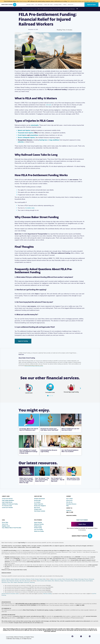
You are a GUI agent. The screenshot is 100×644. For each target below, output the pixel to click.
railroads (48, 105)
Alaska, (13, 579)
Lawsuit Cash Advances (7, 498)
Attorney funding (47, 593)
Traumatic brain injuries (26, 133)
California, (17, 579)
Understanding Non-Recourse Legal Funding (49, 450)
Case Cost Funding (38, 529)
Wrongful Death (38, 509)
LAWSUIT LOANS (6, 496)
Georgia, (37, 579)
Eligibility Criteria (6, 526)
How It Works (69, 498)
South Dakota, (89, 580)
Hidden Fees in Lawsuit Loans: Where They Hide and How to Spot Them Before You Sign (26, 480)
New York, (22, 580)
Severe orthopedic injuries (26, 138)
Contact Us (69, 510)
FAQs (67, 505)
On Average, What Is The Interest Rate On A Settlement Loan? (29, 429)
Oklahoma (57, 580)
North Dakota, (48, 580)
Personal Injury (37, 500)
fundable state (30, 208)
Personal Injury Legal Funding (71, 392)
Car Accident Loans (50, 392)
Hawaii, (41, 579)
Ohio (53, 580)
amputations (34, 135)
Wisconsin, (27, 582)
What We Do (69, 500)
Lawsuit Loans (29, 392)
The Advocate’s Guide (7, 505)
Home (24, 9)
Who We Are (69, 502)
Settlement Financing (39, 524)
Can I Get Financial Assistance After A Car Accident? (70, 450)
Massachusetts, (70, 579)
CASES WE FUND (38, 496)
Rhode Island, (75, 580)
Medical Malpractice (39, 504)
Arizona (3, 579)
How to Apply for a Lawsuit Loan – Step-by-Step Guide (58, 479)
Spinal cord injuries (24, 130)
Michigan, (76, 579)
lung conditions (54, 140)
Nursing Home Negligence (40, 505)
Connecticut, (23, 579)
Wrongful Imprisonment (39, 498)
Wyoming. (32, 582)
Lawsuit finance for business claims (10, 593)
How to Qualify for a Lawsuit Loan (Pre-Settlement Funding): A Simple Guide (28, 451)
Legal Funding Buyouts (7, 502)
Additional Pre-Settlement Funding (10, 504)
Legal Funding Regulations (8, 500)
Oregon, (62, 580)
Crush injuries (22, 135)
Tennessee (4, 582)
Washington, (21, 582)
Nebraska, (4, 580)
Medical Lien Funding (39, 531)
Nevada (17, 580)
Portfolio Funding (38, 527)
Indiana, (52, 579)
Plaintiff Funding (38, 526)
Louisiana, (60, 579)
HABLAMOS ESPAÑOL (71, 515)
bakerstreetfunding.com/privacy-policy (34, 365)
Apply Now (82, 524)
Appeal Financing (38, 522)
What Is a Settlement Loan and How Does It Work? (70, 429)
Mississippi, (81, 579)
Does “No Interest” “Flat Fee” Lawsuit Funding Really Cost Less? (42, 479)
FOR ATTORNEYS (38, 520)
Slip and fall (37, 507)
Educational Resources (71, 504)
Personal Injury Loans (31, 9)
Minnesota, (92, 579)
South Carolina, (82, 580)
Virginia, (16, 582)
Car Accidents (37, 502)
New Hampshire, (11, 580)
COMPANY (68, 496)
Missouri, (87, 579)
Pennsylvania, (68, 580)
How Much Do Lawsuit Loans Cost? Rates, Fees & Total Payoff (49, 429)
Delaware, (29, 579)
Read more (21, 354)
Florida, (33, 579)
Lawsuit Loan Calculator (7, 507)
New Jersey (27, 580)
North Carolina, (41, 580)
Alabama (8, 579)
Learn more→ (93, 1)
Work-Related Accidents (40, 511)
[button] (20, 388)
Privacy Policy (5, 522)
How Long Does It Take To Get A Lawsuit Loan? (73, 478)
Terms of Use (5, 524)
